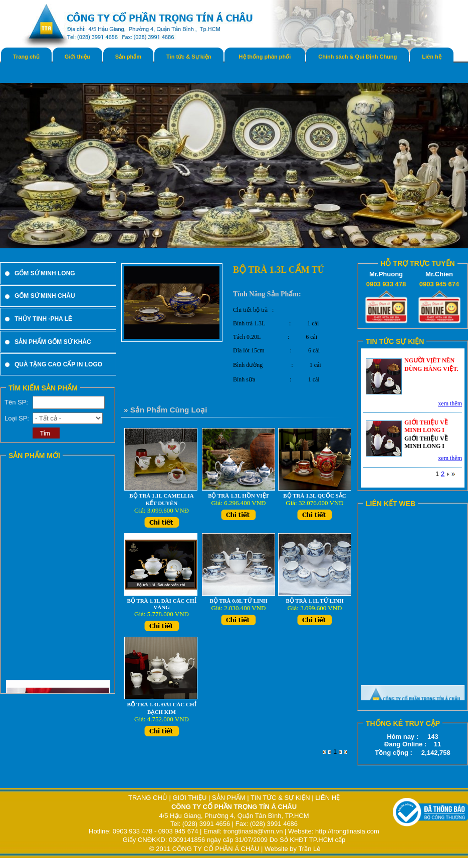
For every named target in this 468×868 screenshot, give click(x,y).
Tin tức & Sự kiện (189, 57)
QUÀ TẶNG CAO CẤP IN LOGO (58, 364)
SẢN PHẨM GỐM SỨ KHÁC (53, 342)
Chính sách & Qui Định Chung (358, 57)
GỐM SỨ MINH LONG (45, 273)
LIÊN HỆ (327, 798)
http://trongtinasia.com (347, 831)
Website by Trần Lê (293, 849)
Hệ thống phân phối (265, 57)
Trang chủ (26, 57)
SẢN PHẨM (229, 798)
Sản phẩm (128, 57)
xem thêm (450, 403)
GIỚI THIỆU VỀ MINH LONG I (426, 426)
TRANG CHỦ (149, 798)
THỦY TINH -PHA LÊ (43, 319)
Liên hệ (431, 57)
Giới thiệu (77, 57)
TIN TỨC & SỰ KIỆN (280, 798)
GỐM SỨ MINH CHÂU (45, 296)
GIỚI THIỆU (189, 798)
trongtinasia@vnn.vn (253, 831)
